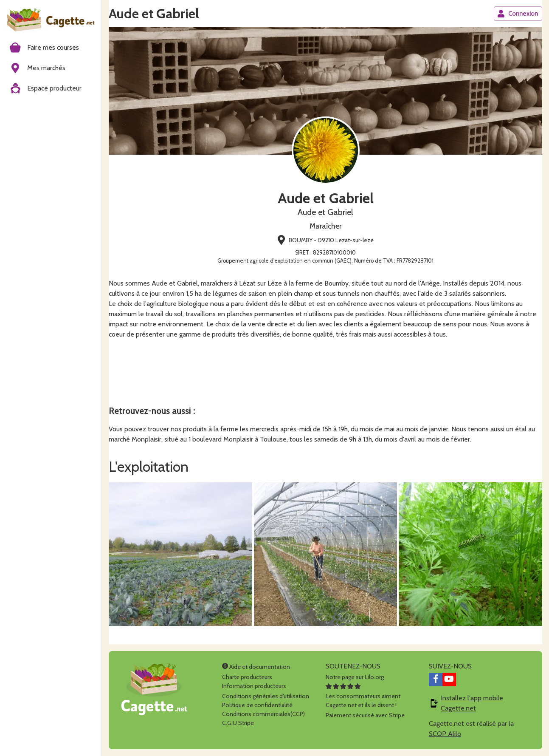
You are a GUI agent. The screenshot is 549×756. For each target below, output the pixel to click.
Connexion (518, 14)
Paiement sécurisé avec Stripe (365, 715)
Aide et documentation (256, 667)
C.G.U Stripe (238, 723)
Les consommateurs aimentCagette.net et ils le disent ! (363, 696)
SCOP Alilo (445, 734)
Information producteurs (254, 686)
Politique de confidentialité (257, 705)
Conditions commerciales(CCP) (263, 714)
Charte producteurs (247, 677)
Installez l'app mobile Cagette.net (472, 703)
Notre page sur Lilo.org (355, 677)
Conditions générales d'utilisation (266, 696)
